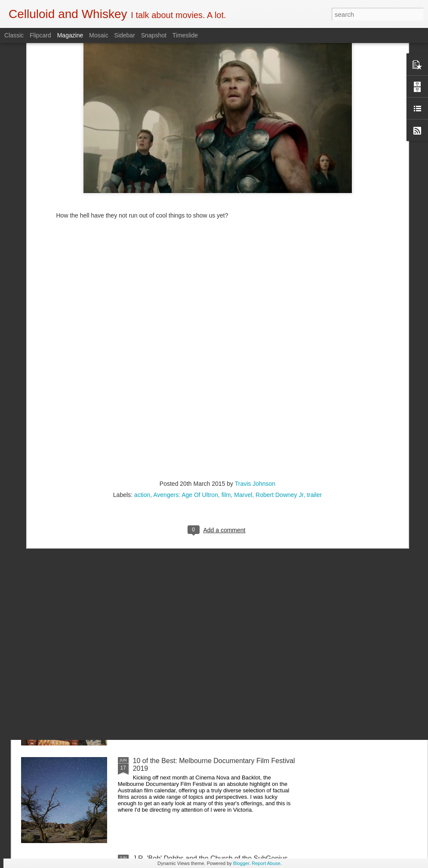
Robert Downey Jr (279, 416)
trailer (314, 416)
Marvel (243, 416)
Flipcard (40, 35)
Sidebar (125, 35)
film (226, 416)
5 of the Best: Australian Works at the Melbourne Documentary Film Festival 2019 (207, 667)
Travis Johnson (255, 405)
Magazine (70, 35)
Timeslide (185, 35)
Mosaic (99, 35)
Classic (14, 35)
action (142, 416)
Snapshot (154, 35)
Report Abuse (266, 863)
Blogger (241, 863)
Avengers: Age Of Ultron (186, 416)
